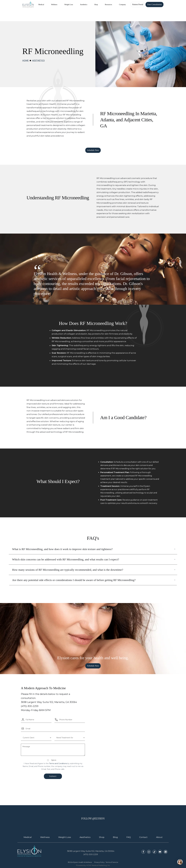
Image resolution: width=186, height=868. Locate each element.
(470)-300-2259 (91, 854)
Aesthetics (38, 60)
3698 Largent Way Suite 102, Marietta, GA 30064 (91, 851)
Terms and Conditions (58, 763)
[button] (41, 5)
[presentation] (53, 786)
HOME (25, 60)
